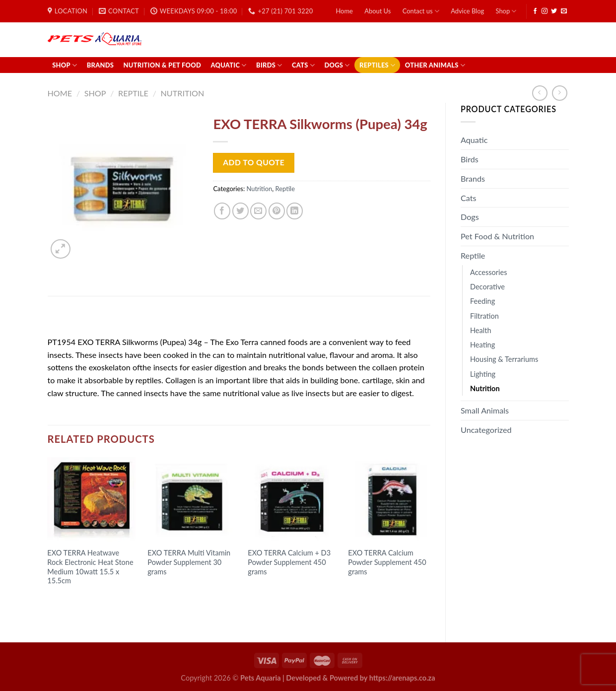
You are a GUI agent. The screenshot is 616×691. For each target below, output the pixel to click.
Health (481, 330)
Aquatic (228, 65)
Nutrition (183, 93)
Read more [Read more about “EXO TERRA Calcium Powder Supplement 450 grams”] (374, 591)
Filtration (484, 316)
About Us (377, 11)
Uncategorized (486, 430)
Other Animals (435, 65)
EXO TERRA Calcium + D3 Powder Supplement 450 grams (289, 562)
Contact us (421, 11)
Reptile (133, 93)
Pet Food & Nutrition (497, 236)
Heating (482, 345)
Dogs (337, 65)
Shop (506, 11)
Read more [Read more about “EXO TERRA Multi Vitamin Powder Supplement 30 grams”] (173, 591)
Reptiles (377, 65)
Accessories (489, 272)
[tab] (74, 319)
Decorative (487, 287)
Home (344, 11)
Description (74, 319)
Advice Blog (467, 11)
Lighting (483, 374)
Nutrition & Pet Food (163, 65)
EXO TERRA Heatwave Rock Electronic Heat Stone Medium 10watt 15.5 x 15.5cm (90, 567)
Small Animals (485, 410)
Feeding (482, 301)
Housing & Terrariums (504, 359)
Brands (100, 65)
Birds (269, 65)
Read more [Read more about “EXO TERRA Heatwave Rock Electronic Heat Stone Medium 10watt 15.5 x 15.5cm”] (73, 600)
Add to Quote (254, 162)
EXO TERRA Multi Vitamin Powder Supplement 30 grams (189, 562)
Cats (303, 65)
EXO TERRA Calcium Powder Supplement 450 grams (387, 562)
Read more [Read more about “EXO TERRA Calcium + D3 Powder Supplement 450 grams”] (274, 591)
